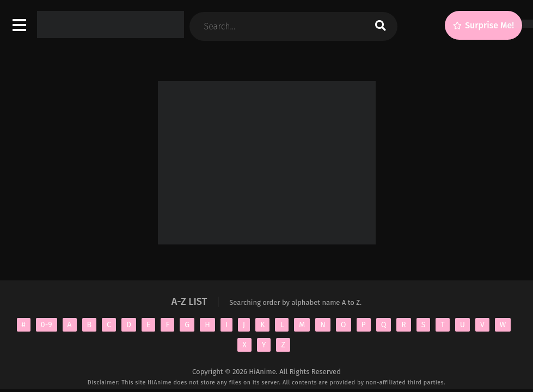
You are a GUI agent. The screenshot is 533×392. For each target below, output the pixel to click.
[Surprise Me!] (483, 25)
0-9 (47, 325)
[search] (381, 26)
